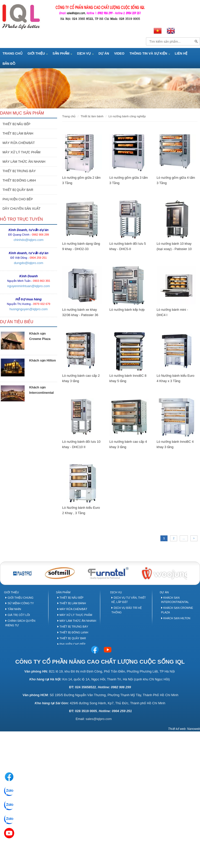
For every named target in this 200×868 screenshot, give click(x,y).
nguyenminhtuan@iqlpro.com (29, 286)
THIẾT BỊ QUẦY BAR (18, 190)
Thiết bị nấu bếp (72, 598)
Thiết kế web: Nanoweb (184, 729)
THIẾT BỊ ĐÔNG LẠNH (19, 180)
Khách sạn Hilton (43, 360)
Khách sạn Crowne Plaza (177, 610)
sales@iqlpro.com (99, 719)
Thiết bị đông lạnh (74, 632)
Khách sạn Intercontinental (175, 600)
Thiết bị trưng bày (74, 627)
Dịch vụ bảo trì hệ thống (127, 610)
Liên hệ (181, 53)
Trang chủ (69, 116)
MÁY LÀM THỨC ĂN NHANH (24, 162)
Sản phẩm (61, 53)
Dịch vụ (84, 53)
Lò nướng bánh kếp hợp (127, 310)
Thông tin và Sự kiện (148, 53)
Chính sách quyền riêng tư (20, 623)
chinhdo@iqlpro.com (29, 240)
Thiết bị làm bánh (73, 603)
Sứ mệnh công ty (21, 603)
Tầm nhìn (14, 609)
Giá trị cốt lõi (19, 615)
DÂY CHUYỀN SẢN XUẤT (22, 209)
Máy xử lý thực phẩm (76, 615)
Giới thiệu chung (21, 598)
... (184, 538)
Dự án (104, 53)
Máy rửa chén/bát (73, 609)
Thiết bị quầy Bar (73, 638)
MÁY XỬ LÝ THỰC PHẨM (21, 152)
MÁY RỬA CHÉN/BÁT (19, 143)
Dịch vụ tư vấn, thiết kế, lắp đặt (129, 600)
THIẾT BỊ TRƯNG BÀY (19, 171)
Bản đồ (9, 64)
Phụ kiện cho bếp (73, 644)
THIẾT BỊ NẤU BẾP (16, 124)
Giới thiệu (36, 53)
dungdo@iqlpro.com (29, 263)
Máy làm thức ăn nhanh (78, 621)
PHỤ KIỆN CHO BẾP (18, 199)
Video (119, 53)
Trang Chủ (13, 53)
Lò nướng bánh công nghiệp (127, 116)
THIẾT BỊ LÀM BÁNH (18, 133)
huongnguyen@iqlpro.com (29, 309)
